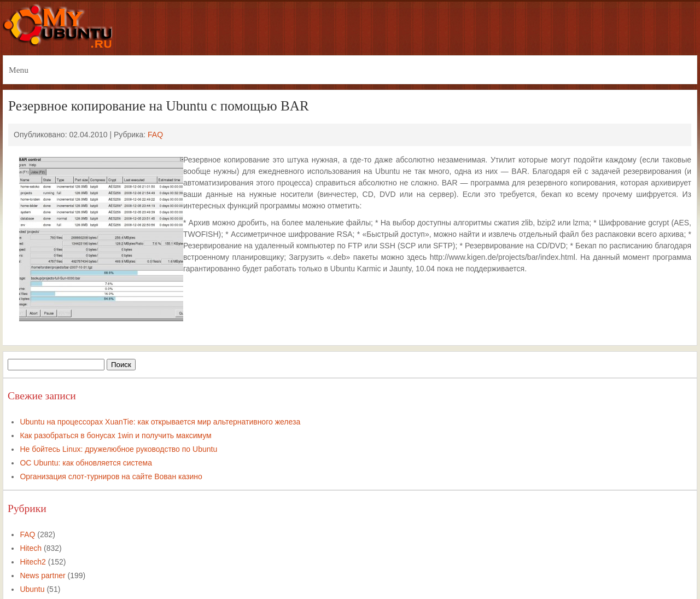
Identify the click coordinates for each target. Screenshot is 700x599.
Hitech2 (33, 562)
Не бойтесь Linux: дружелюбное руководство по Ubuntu (118, 449)
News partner (42, 575)
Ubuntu (32, 589)
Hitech (31, 548)
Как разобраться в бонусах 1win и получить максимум (115, 435)
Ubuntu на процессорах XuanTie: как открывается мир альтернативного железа (160, 422)
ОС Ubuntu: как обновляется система (86, 463)
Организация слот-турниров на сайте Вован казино (111, 476)
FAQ (155, 135)
